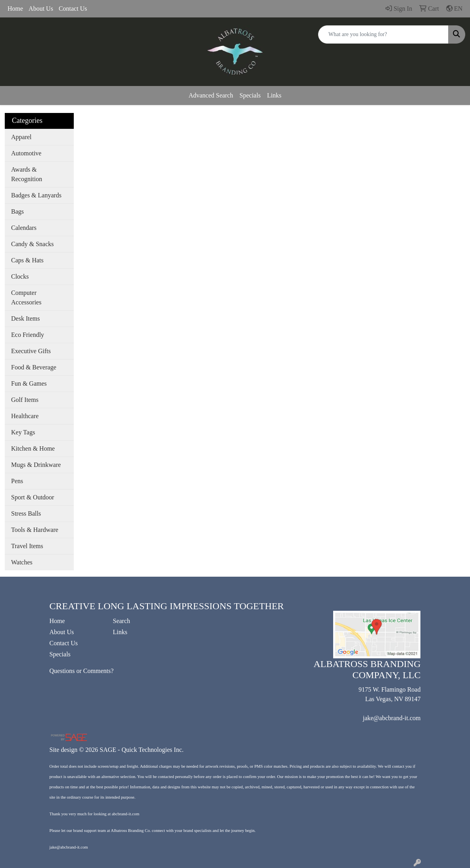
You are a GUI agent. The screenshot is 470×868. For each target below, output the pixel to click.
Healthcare (25, 416)
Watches (22, 562)
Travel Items (27, 546)
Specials (250, 95)
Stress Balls (26, 513)
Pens (17, 481)
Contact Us (73, 9)
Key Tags (23, 432)
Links (274, 95)
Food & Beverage (34, 367)
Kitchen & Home (33, 448)
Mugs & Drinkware (36, 465)
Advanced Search (211, 95)
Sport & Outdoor (33, 497)
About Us (41, 9)
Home (15, 9)
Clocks (20, 276)
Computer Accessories (26, 297)
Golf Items (25, 400)
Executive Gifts (31, 351)
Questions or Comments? (82, 671)
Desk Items (25, 318)
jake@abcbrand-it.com (392, 718)
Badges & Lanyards (36, 195)
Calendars (24, 228)
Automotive (26, 153)
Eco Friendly (28, 335)
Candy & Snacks (33, 244)
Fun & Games (29, 383)
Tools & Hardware (35, 530)
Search (121, 621)
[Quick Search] (383, 34)
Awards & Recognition (27, 174)
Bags (17, 211)
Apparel (21, 137)
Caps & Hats (27, 260)
